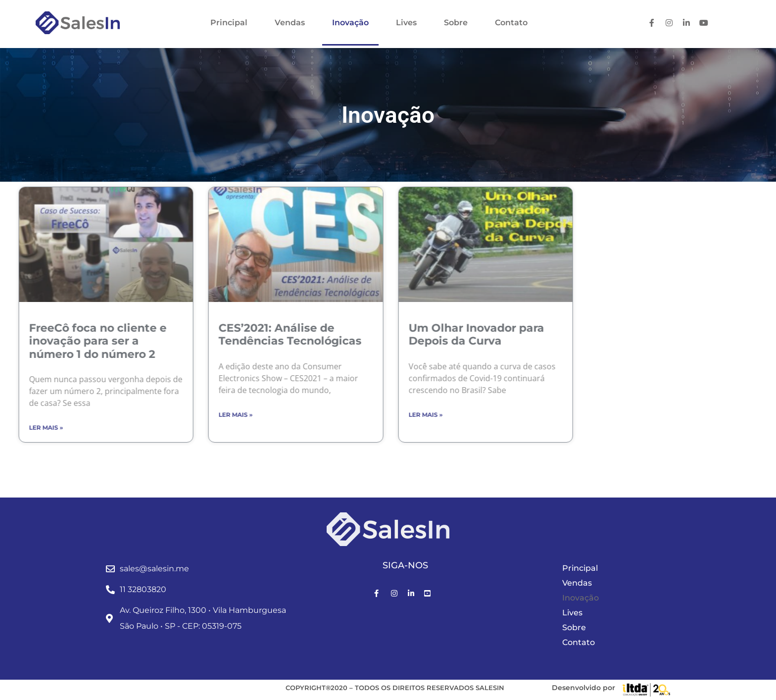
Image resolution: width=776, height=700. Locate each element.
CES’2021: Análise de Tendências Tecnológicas (219, 334)
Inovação (350, 23)
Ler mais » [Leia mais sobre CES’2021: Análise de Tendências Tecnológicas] (165, 415)
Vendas (290, 23)
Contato (511, 23)
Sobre (456, 23)
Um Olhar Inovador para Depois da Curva (405, 334)
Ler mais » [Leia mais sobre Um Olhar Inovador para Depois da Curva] (355, 415)
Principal (229, 23)
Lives (406, 23)
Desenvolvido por (583, 688)
